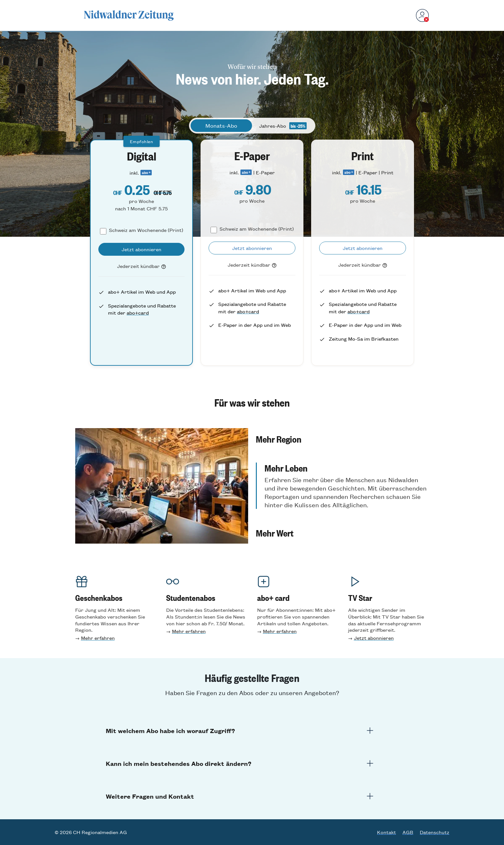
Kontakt (387, 832)
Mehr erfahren (98, 638)
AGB (408, 832)
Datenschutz (435, 832)
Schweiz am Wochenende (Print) (146, 230)
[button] (342, 457)
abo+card (138, 312)
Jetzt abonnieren (374, 638)
